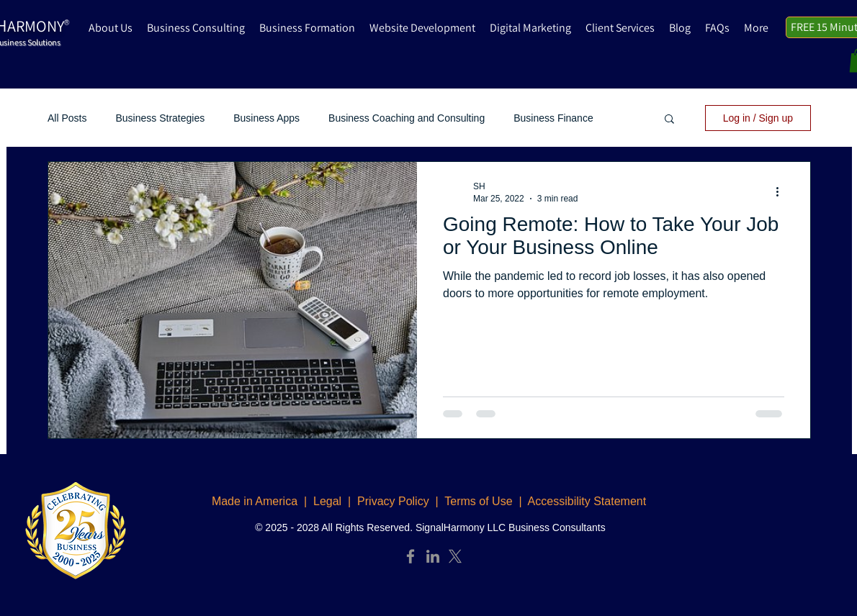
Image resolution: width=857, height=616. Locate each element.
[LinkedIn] (433, 556)
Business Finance (553, 118)
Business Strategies (160, 118)
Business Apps (266, 118)
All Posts (67, 118)
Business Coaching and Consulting (407, 118)
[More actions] (782, 191)
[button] (669, 120)
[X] (455, 556)
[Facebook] (410, 556)
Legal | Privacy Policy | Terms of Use (413, 501)
